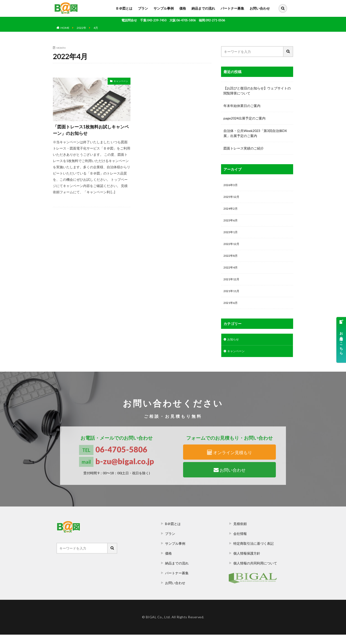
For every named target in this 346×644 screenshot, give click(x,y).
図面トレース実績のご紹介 (244, 148)
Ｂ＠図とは (124, 8)
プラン (143, 8)
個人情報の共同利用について (255, 572)
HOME (65, 28)
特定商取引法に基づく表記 (253, 553)
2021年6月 (232, 310)
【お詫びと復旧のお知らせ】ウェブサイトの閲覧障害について (257, 91)
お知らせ (234, 348)
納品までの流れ (203, 8)
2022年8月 (232, 260)
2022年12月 (233, 248)
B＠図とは (173, 533)
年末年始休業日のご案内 (242, 106)
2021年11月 (233, 298)
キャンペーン (121, 81)
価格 (183, 8)
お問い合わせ (260, 8)
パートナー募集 (232, 8)
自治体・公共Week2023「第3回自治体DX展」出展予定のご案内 (255, 133)
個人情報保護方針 (247, 563)
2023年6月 (232, 223)
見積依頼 (240, 533)
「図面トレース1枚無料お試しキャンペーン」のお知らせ (91, 130)
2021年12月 (233, 285)
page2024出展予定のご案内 (244, 118)
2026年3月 (232, 185)
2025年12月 (233, 198)
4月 (96, 28)
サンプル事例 (164, 8)
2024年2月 (232, 210)
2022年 (81, 28)
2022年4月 (232, 273)
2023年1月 (232, 235)
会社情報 (240, 543)
